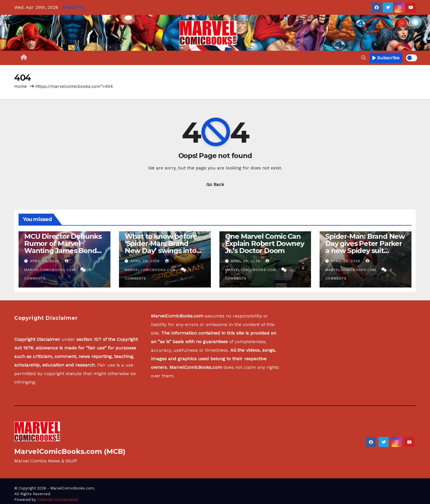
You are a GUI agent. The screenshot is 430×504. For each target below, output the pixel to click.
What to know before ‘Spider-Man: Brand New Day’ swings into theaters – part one (161, 247)
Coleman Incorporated (57, 500)
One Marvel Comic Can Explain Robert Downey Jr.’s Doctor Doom (265, 243)
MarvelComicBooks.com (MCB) (70, 451)
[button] (364, 58)
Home (21, 86)
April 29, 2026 (45, 261)
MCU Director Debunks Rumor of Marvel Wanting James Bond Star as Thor (63, 247)
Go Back (215, 184)
